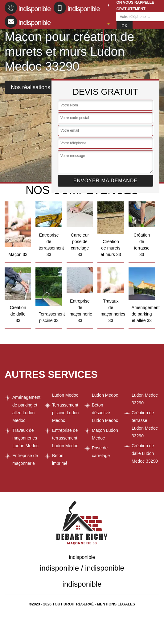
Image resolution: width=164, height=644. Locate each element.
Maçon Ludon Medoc (105, 434)
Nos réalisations (31, 87)
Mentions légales (116, 604)
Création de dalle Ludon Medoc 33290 (145, 453)
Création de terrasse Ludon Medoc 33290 (145, 424)
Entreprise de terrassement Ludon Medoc (65, 438)
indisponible (28, 8)
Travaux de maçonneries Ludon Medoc (25, 438)
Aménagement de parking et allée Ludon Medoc (26, 409)
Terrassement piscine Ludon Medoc (65, 413)
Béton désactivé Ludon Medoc (105, 413)
